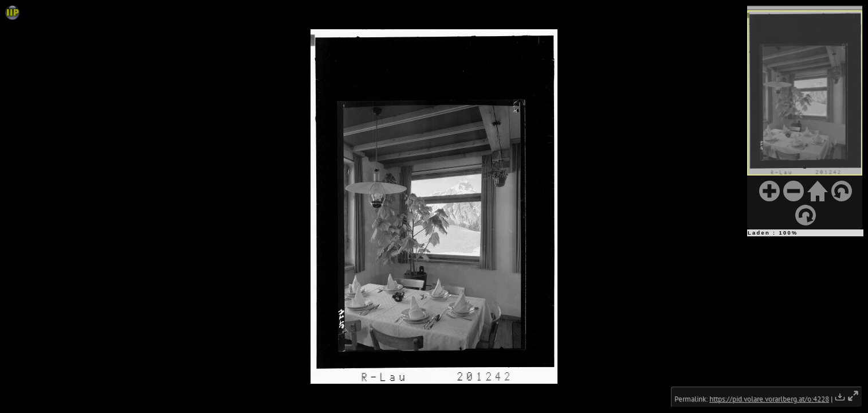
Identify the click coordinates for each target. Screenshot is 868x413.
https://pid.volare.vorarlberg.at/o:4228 (769, 399)
